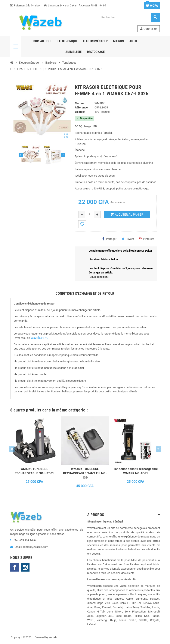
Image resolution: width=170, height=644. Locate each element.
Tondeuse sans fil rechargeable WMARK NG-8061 (136, 471)
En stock (80, 112)
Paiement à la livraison (26, 5)
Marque (80, 103)
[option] (34, 453)
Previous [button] (12, 449)
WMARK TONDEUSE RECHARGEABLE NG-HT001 (34, 471)
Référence (81, 107)
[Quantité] (89, 215)
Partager (109, 239)
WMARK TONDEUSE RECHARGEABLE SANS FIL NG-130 (85, 473)
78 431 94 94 (93, 5)
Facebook (15, 567)
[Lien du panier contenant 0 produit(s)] (152, 6)
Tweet (128, 239)
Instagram (25, 567)
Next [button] (158, 449)
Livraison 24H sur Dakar (60, 5)
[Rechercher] (129, 17)
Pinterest (147, 239)
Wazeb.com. (39, 338)
